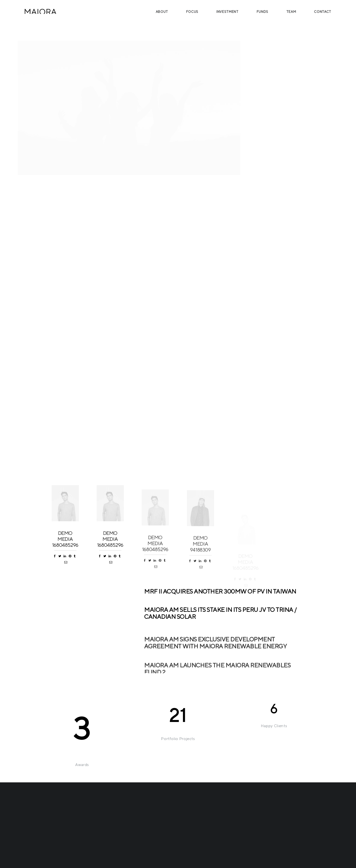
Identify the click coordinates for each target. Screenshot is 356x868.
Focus (192, 12)
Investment (227, 12)
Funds (262, 12)
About (162, 12)
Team (291, 12)
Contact (323, 12)
